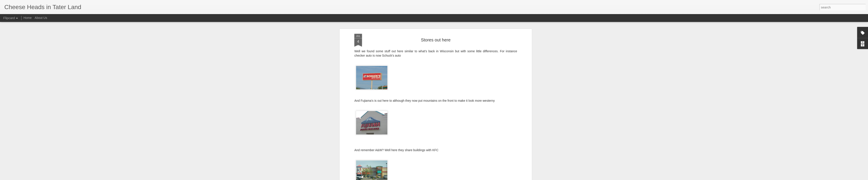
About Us (41, 18)
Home (27, 18)
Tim (452, 106)
